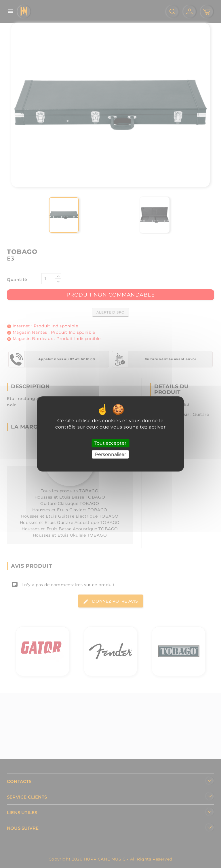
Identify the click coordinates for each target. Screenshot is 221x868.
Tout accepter (110, 443)
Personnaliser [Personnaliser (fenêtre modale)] (110, 455)
